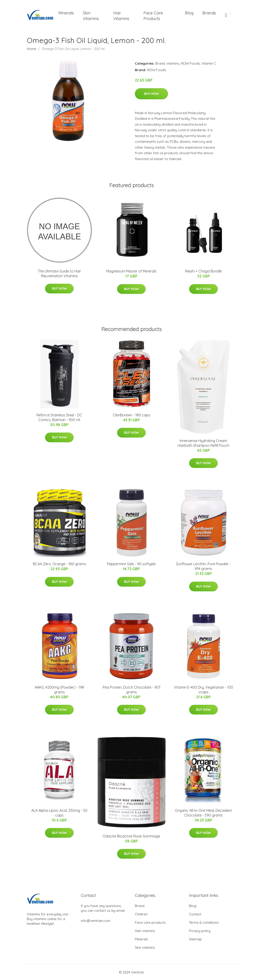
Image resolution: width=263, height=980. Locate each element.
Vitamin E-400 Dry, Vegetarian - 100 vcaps (203, 690)
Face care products (150, 922)
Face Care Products (153, 16)
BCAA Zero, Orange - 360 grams (59, 564)
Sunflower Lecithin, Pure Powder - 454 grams (203, 566)
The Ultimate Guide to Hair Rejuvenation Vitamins (59, 273)
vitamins (173, 63)
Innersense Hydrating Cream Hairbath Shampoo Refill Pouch (203, 443)
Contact (195, 914)
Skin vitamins (145, 947)
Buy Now (151, 94)
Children (141, 914)
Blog (189, 13)
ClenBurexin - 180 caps (131, 415)
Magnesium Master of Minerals (131, 271)
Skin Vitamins (91, 16)
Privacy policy (200, 931)
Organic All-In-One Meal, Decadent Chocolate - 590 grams (203, 813)
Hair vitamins (145, 931)
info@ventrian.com (96, 921)
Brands (209, 13)
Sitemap (195, 939)
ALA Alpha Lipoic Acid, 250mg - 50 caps (59, 813)
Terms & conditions (204, 922)
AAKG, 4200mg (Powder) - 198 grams (59, 690)
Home (32, 49)
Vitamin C (209, 63)
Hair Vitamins (121, 16)
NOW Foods (190, 63)
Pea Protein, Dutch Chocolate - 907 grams (131, 690)
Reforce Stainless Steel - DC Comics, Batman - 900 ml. (59, 417)
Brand (160, 63)
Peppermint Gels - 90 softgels (131, 564)
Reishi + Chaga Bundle (203, 271)
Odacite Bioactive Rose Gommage (131, 836)
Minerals (66, 13)
